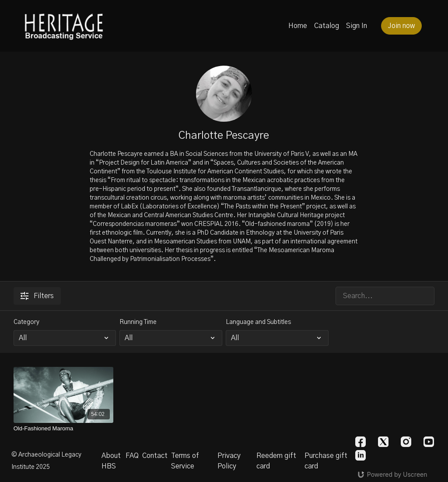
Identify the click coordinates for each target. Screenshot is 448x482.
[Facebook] (360, 442)
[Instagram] (406, 442)
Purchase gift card (326, 461)
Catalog (327, 26)
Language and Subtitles (258, 322)
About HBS (111, 461)
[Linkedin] (360, 455)
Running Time (138, 322)
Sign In (357, 26)
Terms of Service (185, 461)
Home (298, 26)
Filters (37, 296)
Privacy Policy (229, 461)
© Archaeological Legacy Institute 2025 (46, 461)
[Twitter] (383, 442)
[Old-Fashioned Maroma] (64, 429)
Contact (155, 456)
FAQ (132, 456)
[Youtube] (429, 442)
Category (26, 322)
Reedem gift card (276, 461)
